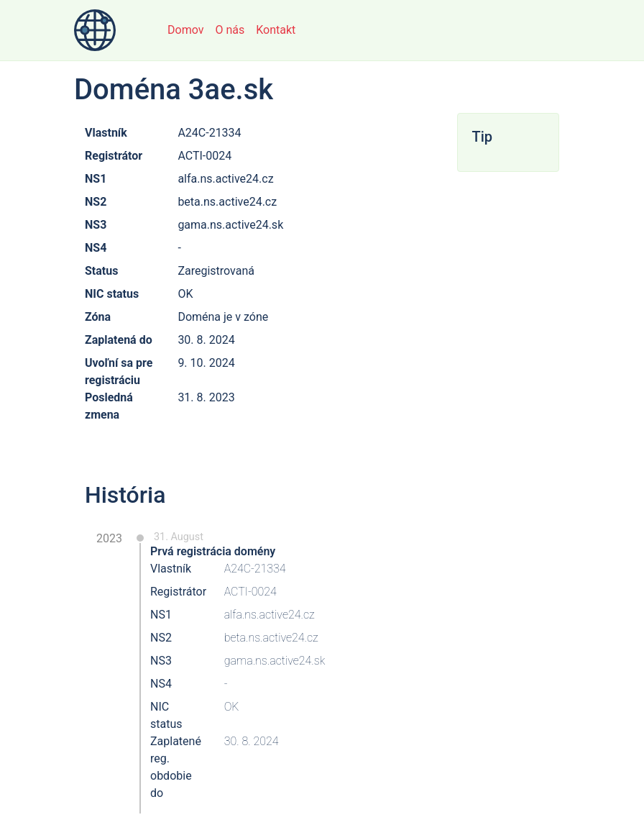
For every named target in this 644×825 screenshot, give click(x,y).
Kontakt (276, 30)
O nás (230, 30)
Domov (185, 30)
